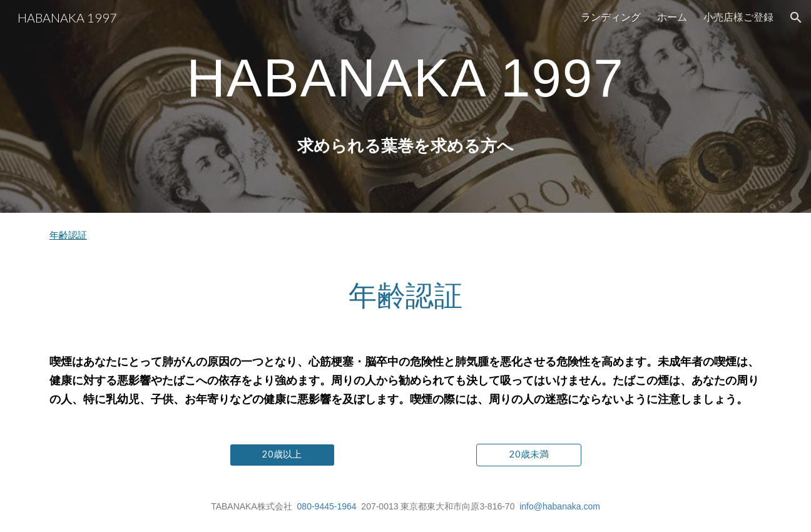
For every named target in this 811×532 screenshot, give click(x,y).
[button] (796, 18)
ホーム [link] (672, 17)
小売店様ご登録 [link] (738, 17)
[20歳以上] (282, 455)
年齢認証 (68, 235)
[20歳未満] (529, 455)
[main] (405, 77)
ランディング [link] (611, 17)
